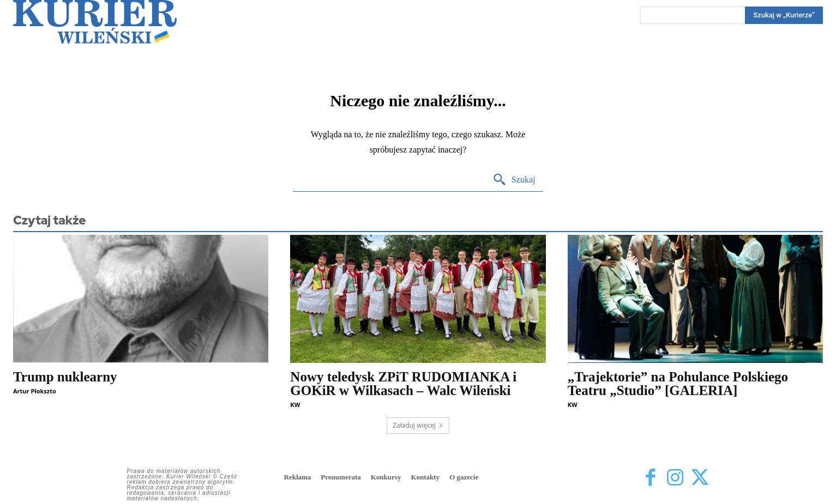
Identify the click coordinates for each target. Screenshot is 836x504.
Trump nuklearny (65, 377)
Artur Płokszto (35, 391)
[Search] (784, 15)
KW (295, 405)
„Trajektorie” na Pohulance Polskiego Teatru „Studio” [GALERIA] (678, 384)
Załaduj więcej (418, 425)
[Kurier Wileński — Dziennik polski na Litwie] (95, 22)
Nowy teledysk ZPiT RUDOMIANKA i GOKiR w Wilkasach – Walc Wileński (403, 384)
